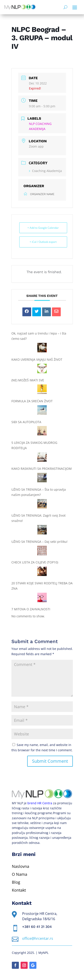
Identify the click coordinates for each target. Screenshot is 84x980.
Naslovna (21, 866)
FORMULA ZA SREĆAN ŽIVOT (32, 401)
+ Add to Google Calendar (43, 228)
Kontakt (19, 890)
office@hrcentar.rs (38, 938)
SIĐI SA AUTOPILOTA (26, 422)
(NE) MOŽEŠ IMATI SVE (28, 380)
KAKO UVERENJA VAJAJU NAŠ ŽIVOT (37, 359)
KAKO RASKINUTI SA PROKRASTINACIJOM (42, 469)
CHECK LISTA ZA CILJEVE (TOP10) (35, 562)
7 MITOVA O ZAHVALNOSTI (31, 609)
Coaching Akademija (45, 171)
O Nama (20, 874)
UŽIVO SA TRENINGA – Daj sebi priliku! (39, 542)
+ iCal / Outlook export (43, 242)
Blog (16, 882)
